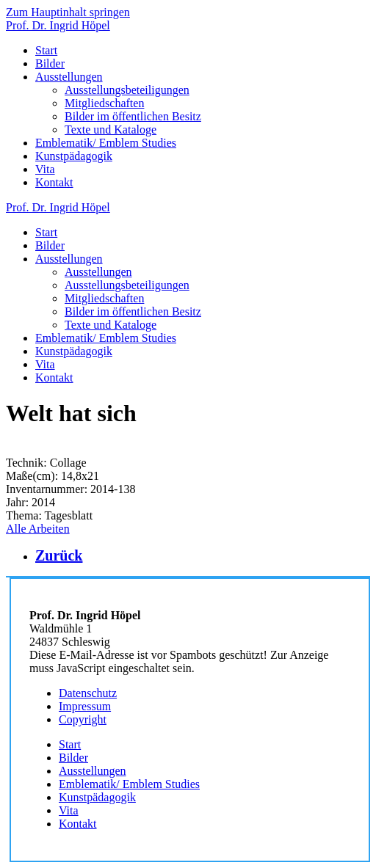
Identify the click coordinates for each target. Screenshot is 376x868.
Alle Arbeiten (38, 529)
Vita (45, 169)
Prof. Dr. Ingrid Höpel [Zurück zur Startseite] (58, 25)
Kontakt (54, 182)
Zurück (59, 555)
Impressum (85, 706)
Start (46, 50)
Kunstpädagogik (74, 156)
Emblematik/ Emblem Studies (106, 143)
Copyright (83, 719)
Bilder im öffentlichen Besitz (133, 116)
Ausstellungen (69, 77)
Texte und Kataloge (111, 130)
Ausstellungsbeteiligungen (127, 90)
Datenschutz (88, 693)
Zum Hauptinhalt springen (68, 12)
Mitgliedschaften (104, 103)
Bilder (50, 63)
